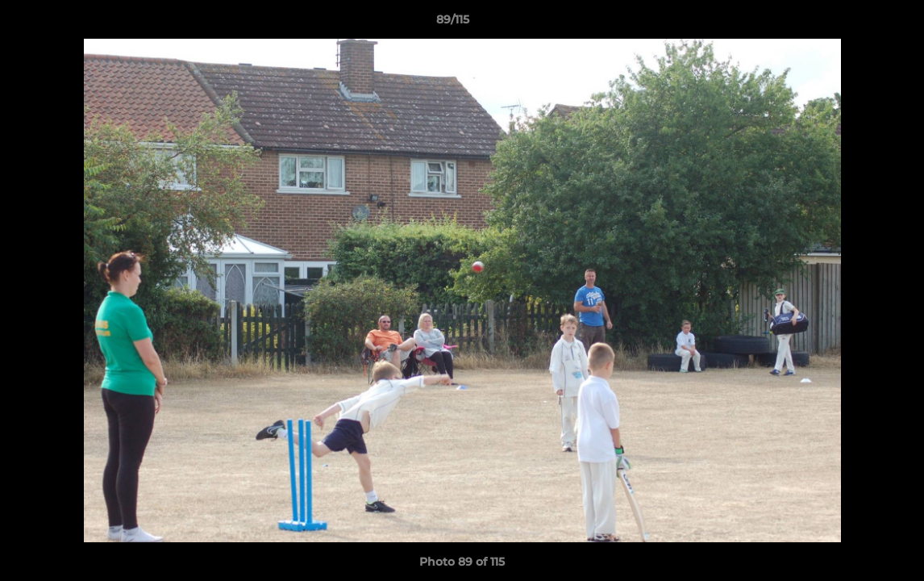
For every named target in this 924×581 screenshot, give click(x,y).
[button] (856, 23)
